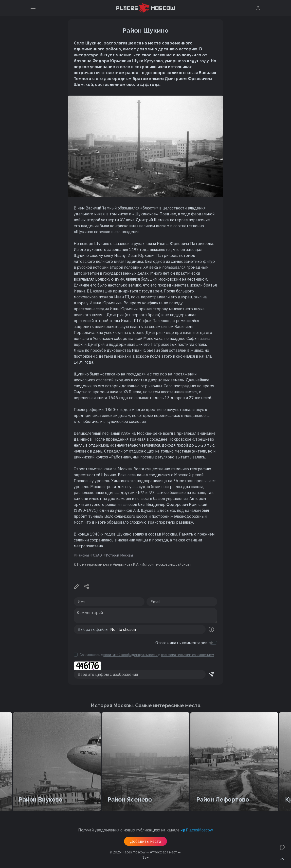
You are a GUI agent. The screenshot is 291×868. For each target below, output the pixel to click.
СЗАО (97, 555)
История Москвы (119, 555)
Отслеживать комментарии (181, 643)
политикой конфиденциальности (130, 655)
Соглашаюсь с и (147, 655)
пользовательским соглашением (188, 655)
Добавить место (145, 841)
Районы (83, 555)
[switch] (213, 643)
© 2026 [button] (145, 852)
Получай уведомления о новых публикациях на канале (145, 830)
